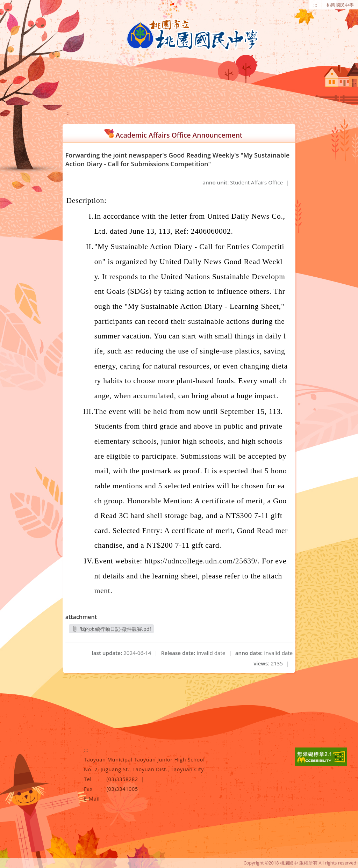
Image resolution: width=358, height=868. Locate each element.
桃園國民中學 (340, 5)
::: (315, 5)
